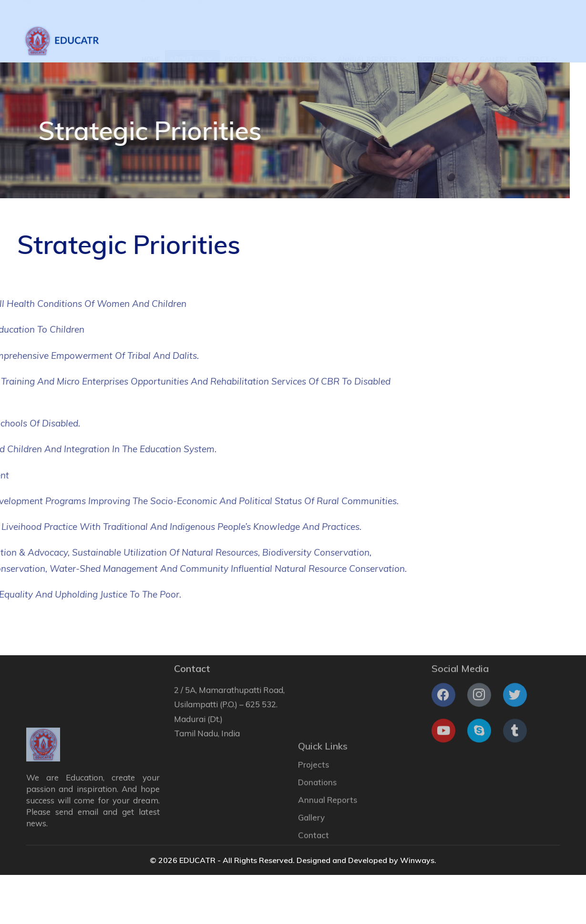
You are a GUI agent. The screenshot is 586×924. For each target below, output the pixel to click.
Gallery (494, 41)
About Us (191, 41)
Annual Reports (371, 41)
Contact (537, 41)
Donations (302, 41)
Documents (442, 41)
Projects (245, 41)
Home (151, 41)
